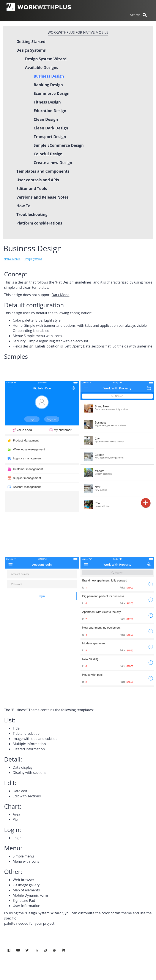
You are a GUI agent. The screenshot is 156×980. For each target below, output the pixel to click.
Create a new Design (53, 163)
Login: (13, 830)
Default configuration (34, 305)
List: (10, 720)
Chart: (13, 806)
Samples (16, 356)
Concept (16, 274)
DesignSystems (33, 259)
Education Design (50, 111)
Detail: (13, 759)
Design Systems (31, 50)
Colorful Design (48, 154)
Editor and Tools (32, 188)
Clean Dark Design (51, 128)
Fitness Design (47, 102)
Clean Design (46, 119)
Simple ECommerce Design (59, 145)
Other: (13, 872)
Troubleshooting (32, 214)
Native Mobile (12, 259)
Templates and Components (43, 171)
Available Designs (42, 67)
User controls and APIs (38, 180)
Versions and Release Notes (43, 197)
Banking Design (48, 85)
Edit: (10, 783)
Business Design (49, 76)
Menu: (13, 848)
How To (23, 206)
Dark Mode (60, 295)
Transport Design (50, 137)
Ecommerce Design (52, 93)
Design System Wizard (46, 59)
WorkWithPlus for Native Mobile (78, 32)
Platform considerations (39, 223)
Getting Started (31, 41)
